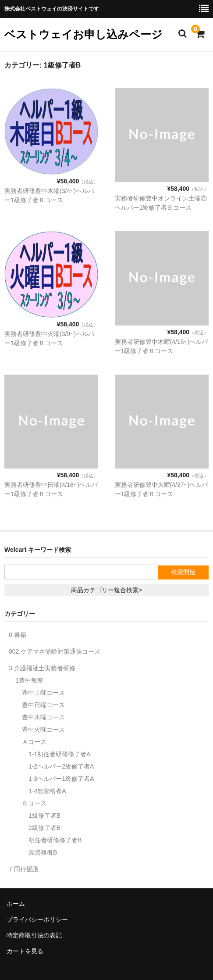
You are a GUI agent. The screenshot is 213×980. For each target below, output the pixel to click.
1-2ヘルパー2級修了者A (61, 766)
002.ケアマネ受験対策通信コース (55, 651)
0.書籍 (18, 635)
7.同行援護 (24, 869)
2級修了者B (44, 828)
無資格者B (43, 852)
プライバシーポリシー (37, 919)
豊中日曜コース (43, 705)
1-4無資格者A (47, 791)
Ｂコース (34, 803)
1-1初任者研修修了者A (60, 754)
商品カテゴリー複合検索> (106, 590)
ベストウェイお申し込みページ (83, 34)
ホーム (16, 904)
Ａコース (34, 742)
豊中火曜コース (43, 730)
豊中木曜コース (43, 717)
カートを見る (25, 951)
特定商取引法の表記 (34, 935)
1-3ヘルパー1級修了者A (61, 779)
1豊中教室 (29, 680)
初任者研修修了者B (55, 840)
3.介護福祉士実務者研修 (42, 668)
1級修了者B (44, 815)
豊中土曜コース (43, 693)
